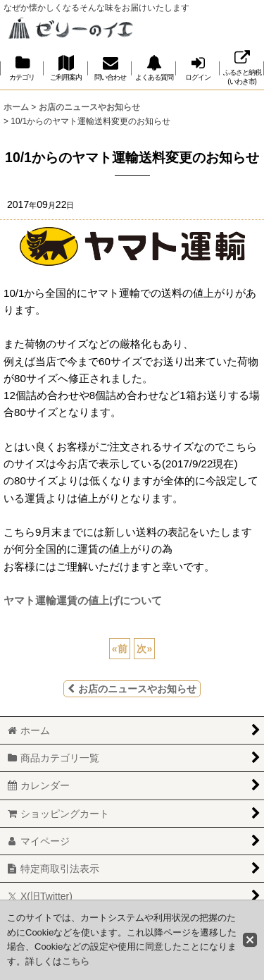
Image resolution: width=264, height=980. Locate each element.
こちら (76, 961)
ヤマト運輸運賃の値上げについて (83, 600)
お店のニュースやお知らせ (132, 689)
